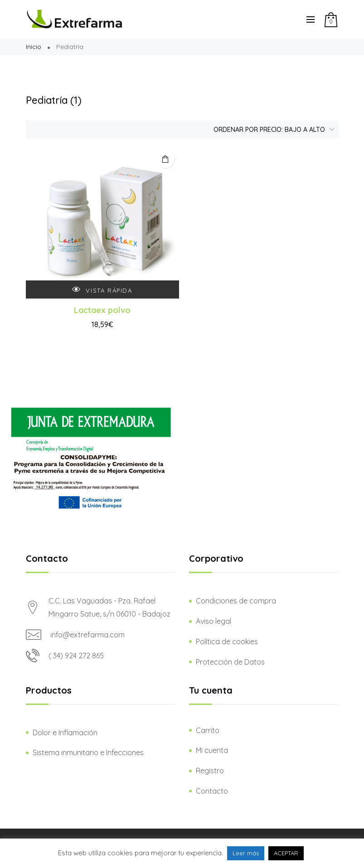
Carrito (208, 730)
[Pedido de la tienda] (272, 130)
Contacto (212, 791)
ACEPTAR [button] (286, 853)
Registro (210, 771)
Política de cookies (227, 641)
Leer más (246, 853)
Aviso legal (214, 621)
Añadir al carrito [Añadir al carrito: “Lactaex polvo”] (165, 159)
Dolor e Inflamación (65, 733)
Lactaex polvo (102, 310)
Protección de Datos (230, 662)
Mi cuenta (212, 750)
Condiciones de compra (236, 601)
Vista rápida (102, 290)
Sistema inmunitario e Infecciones (88, 752)
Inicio (34, 47)
